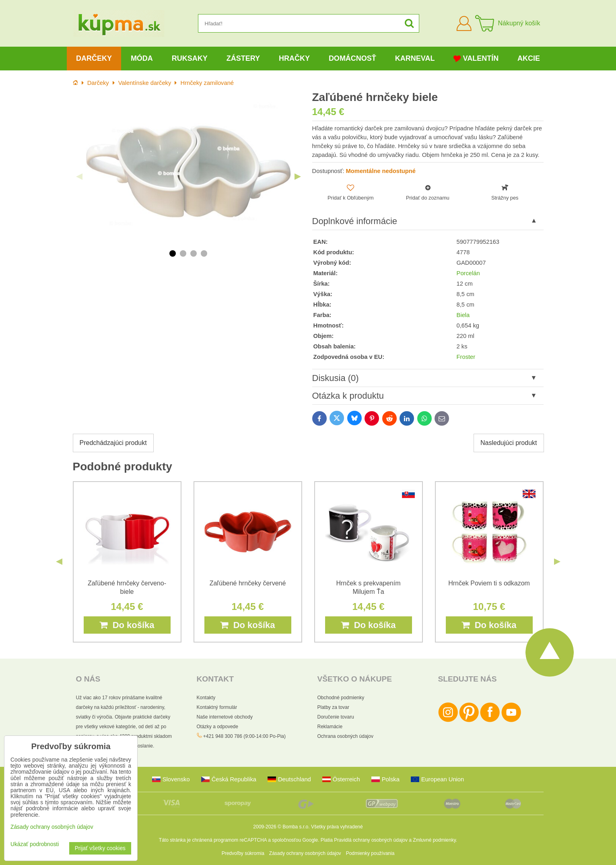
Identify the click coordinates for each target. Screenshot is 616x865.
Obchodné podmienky (341, 698)
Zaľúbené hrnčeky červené (248, 583)
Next (298, 177)
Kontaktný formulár (217, 707)
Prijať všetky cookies (100, 848)
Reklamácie (330, 727)
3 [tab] (194, 253)
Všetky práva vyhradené (337, 827)
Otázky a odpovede (217, 727)
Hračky (294, 58)
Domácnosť (352, 58)
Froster (466, 357)
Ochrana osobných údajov (345, 736)
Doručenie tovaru (336, 717)
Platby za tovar (333, 707)
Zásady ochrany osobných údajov (305, 853)
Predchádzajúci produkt (113, 443)
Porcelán (468, 273)
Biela (463, 315)
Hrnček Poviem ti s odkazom (489, 583)
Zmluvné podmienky (434, 840)
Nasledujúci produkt (509, 443)
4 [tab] (204, 253)
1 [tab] (173, 253)
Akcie (529, 58)
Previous (79, 177)
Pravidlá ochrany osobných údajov (371, 840)
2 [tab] (183, 253)
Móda (142, 58)
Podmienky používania (370, 853)
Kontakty (206, 698)
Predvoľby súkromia (243, 853)
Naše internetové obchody (225, 717)
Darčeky (94, 58)
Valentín (476, 59)
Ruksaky (190, 58)
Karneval (415, 58)
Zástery (243, 58)
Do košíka (127, 625)
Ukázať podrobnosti (35, 844)
